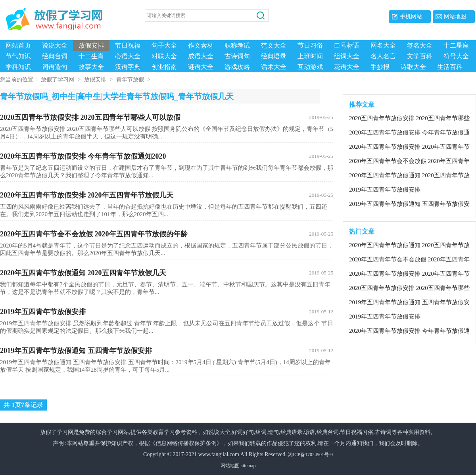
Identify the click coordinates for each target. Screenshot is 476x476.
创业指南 (164, 67)
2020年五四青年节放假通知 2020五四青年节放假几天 (167, 274)
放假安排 (91, 45)
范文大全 (274, 45)
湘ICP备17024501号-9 (310, 455)
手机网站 (411, 16)
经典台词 (55, 56)
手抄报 (380, 67)
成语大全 (201, 56)
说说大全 (55, 45)
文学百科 (420, 56)
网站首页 (18, 45)
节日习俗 (310, 45)
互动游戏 (310, 67)
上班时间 (310, 56)
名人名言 (383, 56)
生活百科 (450, 67)
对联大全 (164, 56)
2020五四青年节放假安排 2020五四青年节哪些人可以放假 (167, 118)
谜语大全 (201, 67)
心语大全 (128, 56)
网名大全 (383, 45)
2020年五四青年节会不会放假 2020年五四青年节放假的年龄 (167, 235)
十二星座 (456, 45)
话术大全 (274, 67)
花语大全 (347, 67)
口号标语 (347, 45)
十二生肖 (91, 56)
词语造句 (55, 67)
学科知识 (18, 67)
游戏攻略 (237, 67)
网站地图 (455, 16)
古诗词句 (237, 56)
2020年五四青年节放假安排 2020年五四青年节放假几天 (167, 196)
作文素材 (201, 45)
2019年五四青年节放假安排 (167, 313)
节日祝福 (128, 45)
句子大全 (164, 45)
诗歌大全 (413, 67)
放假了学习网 (58, 80)
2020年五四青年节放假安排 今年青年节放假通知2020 (167, 157)
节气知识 (18, 56)
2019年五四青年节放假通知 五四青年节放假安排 (167, 351)
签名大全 (420, 45)
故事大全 (91, 67)
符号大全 (456, 56)
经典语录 (274, 56)
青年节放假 (130, 80)
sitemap (248, 466)
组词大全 (347, 56)
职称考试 (237, 45)
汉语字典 (128, 67)
